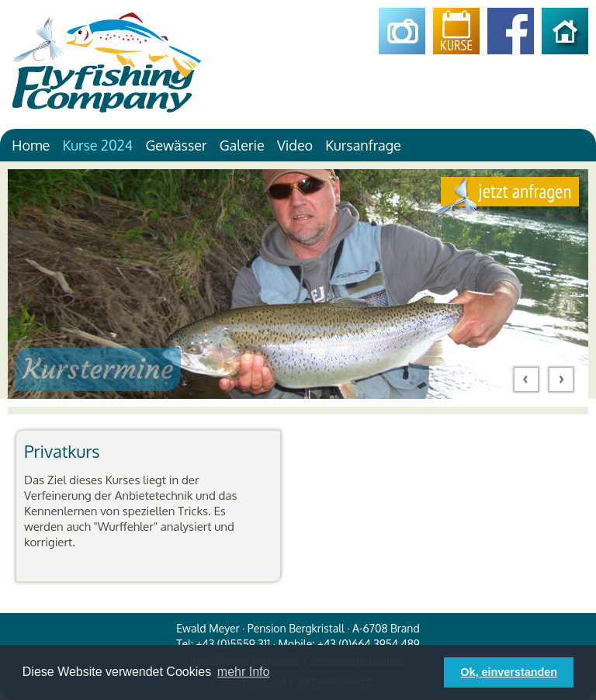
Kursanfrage (363, 145)
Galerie (242, 145)
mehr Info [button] (244, 672)
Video (295, 145)
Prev (526, 379)
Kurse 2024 (97, 145)
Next (561, 379)
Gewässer (176, 145)
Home (31, 145)
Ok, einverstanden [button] (509, 672)
